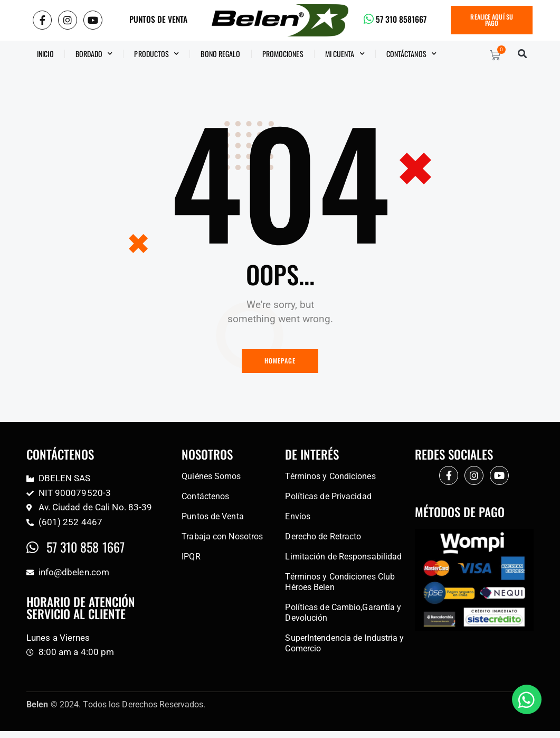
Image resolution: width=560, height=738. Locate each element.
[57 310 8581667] (369, 19)
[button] (522, 54)
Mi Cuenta (345, 54)
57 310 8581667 (404, 19)
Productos (156, 54)
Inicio (45, 54)
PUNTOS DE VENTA (158, 19)
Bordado (94, 54)
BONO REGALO (220, 54)
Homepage (280, 362)
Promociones (283, 54)
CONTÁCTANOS (411, 54)
